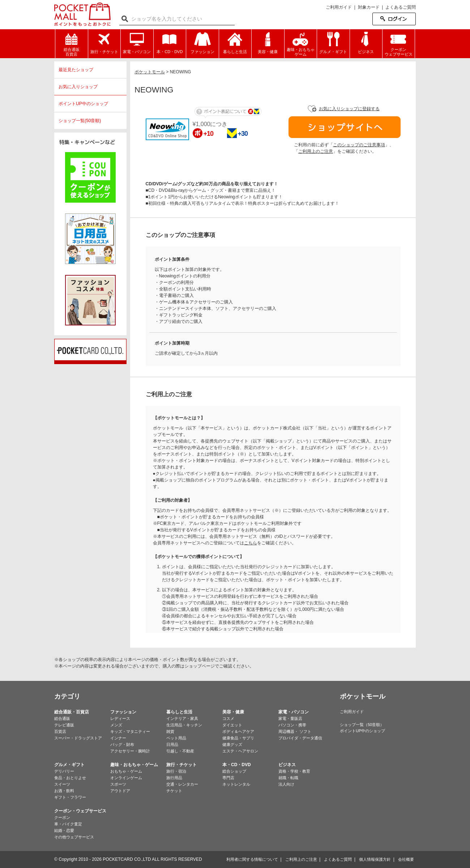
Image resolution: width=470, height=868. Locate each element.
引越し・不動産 (180, 751)
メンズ (116, 725)
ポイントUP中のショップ (83, 104)
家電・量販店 (290, 718)
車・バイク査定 (68, 824)
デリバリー (64, 771)
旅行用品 (174, 778)
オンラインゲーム (126, 778)
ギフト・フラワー (70, 797)
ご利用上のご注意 (316, 151)
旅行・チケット (181, 765)
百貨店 (60, 731)
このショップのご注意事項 (359, 145)
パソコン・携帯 (292, 725)
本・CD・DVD (237, 765)
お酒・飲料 (64, 791)
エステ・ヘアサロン (240, 751)
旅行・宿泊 (176, 771)
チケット (174, 791)
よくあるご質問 (401, 7)
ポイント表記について (228, 113)
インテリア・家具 (182, 718)
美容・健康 (233, 712)
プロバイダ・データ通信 (300, 738)
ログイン (394, 19)
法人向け (286, 784)
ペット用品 (176, 738)
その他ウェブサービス (74, 837)
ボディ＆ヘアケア (238, 731)
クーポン (62, 817)
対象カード (369, 7)
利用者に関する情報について (252, 859)
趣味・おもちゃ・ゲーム (134, 765)
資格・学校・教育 (294, 771)
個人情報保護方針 (375, 859)
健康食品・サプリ (238, 738)
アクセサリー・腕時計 (130, 751)
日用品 (172, 744)
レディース (120, 718)
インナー (118, 738)
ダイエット (232, 725)
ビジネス (287, 765)
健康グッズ (232, 744)
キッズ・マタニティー (130, 731)
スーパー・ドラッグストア (78, 738)
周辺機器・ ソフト (295, 731)
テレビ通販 (64, 725)
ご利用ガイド (339, 7)
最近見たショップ (76, 70)
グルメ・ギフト (69, 765)
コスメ (228, 718)
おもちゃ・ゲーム (126, 771)
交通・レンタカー (182, 784)
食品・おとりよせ (70, 778)
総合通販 (62, 718)
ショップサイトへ (345, 127)
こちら (251, 543)
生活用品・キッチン (184, 725)
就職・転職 (288, 778)
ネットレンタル (236, 784)
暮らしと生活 (179, 712)
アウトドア (120, 791)
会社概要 (406, 859)
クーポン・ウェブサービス (80, 811)
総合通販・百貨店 (72, 712)
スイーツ (62, 784)
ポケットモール (82, 14)
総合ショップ (234, 771)
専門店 (228, 778)
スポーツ (118, 784)
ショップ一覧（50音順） (362, 725)
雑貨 (170, 731)
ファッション (123, 712)
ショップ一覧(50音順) (80, 121)
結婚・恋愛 (64, 830)
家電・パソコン (294, 712)
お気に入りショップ (78, 87)
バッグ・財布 (122, 744)
